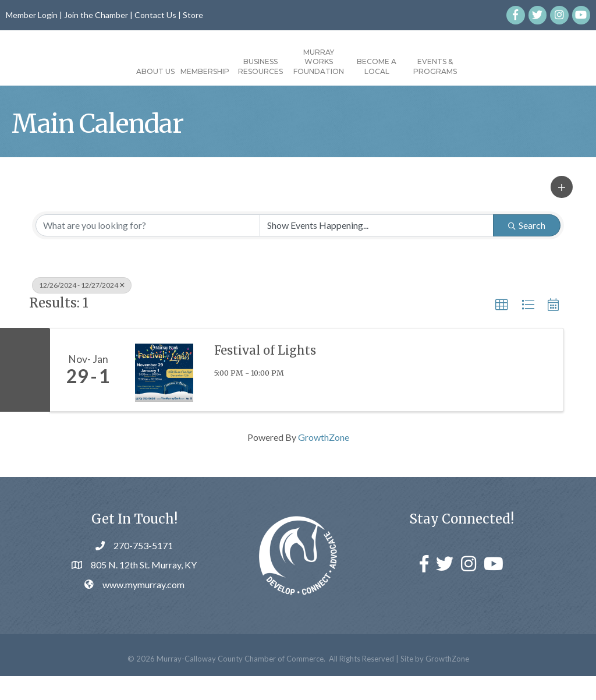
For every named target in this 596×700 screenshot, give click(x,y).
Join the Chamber (96, 15)
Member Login (32, 15)
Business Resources (194, 66)
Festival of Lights (265, 375)
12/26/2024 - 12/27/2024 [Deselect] (82, 309)
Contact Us (155, 15)
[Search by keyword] (148, 249)
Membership (139, 71)
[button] (562, 211)
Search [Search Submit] (527, 249)
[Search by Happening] (377, 249)
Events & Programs (501, 66)
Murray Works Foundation (385, 62)
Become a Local (443, 66)
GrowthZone (324, 462)
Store (193, 15)
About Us (89, 71)
